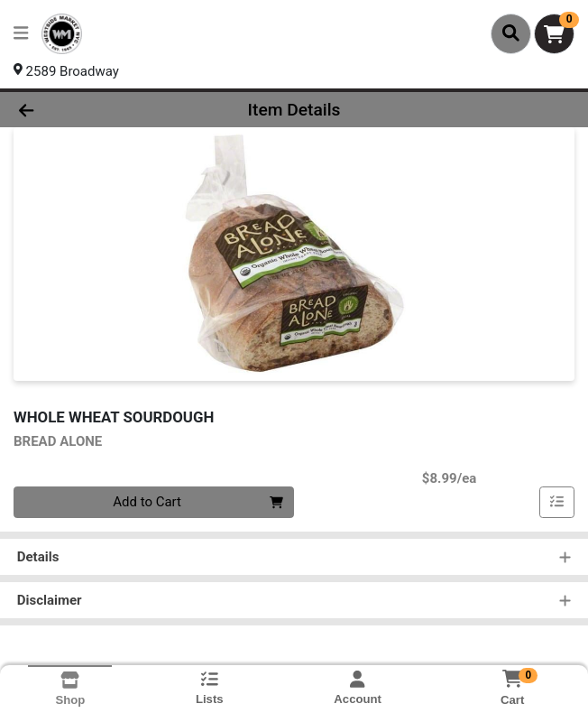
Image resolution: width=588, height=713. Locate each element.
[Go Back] (84, 110)
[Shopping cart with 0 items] (554, 34)
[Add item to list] (557, 503)
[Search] (511, 33)
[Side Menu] (21, 34)
